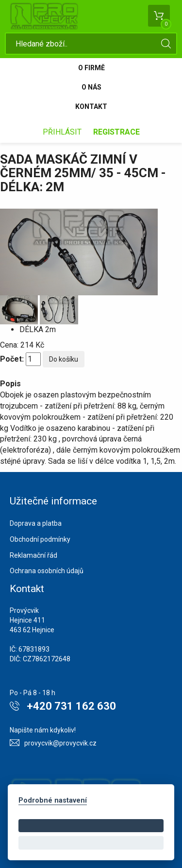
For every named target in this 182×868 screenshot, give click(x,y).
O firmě (91, 68)
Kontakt (91, 107)
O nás (91, 87)
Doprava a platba (36, 523)
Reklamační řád (33, 555)
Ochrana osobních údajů (47, 571)
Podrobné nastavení (53, 800)
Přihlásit (62, 132)
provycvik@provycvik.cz (60, 743)
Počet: (12, 359)
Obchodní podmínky (40, 539)
